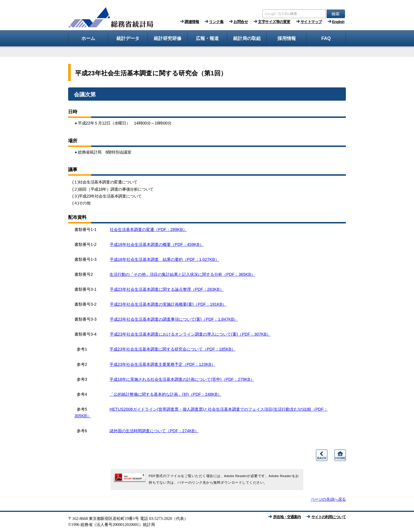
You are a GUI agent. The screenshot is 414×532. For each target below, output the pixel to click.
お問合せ (241, 22)
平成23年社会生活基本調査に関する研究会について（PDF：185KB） (172, 349)
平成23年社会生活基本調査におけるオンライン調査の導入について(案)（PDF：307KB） (190, 334)
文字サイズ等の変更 (274, 22)
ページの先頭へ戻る (328, 499)
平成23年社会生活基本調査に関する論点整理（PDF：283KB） (167, 289)
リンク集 (216, 22)
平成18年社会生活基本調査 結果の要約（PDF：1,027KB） (164, 259)
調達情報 (192, 22)
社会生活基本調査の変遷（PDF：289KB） (148, 229)
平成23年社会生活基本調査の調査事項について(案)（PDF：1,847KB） (174, 319)
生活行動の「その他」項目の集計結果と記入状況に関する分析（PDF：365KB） (182, 274)
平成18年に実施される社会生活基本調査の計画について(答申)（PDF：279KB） (182, 379)
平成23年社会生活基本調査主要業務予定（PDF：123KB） (162, 364)
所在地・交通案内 (287, 517)
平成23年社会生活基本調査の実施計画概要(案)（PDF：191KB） (168, 304)
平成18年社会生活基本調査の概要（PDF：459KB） (157, 244)
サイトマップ (311, 22)
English (338, 22)
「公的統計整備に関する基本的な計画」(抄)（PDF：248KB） (166, 394)
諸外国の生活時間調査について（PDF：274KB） (154, 431)
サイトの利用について (329, 517)
